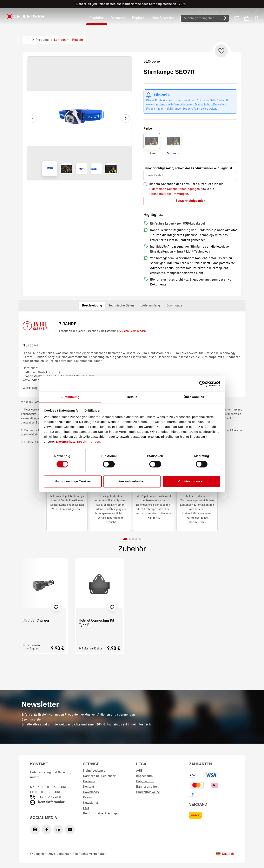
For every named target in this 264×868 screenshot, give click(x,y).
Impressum (144, 776)
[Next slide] (224, 495)
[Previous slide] (40, 495)
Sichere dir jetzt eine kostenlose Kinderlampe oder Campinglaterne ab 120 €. (131, 4)
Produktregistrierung (210, 12)
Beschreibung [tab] (92, 306)
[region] (79, 118)
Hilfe (256, 12)
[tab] (125, 539)
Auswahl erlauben (132, 481)
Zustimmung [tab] (70, 397)
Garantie (232, 12)
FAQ (86, 808)
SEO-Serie (152, 62)
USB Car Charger (36, 621)
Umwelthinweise (148, 792)
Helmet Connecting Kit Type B (97, 623)
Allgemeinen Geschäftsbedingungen (174, 189)
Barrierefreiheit (147, 787)
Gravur (88, 798)
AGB (139, 771)
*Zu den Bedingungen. (133, 331)
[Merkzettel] (237, 18)
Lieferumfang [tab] (150, 306)
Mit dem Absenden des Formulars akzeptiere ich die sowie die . (186, 189)
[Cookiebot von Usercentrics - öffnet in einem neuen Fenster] (202, 384)
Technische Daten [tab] (121, 306)
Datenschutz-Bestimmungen (78, 442)
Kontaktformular (51, 802)
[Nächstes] (126, 118)
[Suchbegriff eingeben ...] (200, 18)
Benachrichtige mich (190, 201)
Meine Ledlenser (95, 771)
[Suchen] (224, 18)
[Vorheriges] (33, 118)
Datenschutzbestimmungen (168, 194)
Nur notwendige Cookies (73, 481)
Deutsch (225, 854)
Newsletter (91, 803)
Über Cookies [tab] (194, 397)
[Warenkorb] (247, 18)
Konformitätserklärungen (101, 814)
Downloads (91, 792)
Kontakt (245, 12)
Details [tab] (132, 397)
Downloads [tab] (174, 306)
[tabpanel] (132, 354)
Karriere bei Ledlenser (99, 776)
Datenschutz (145, 781)
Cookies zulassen (191, 481)
